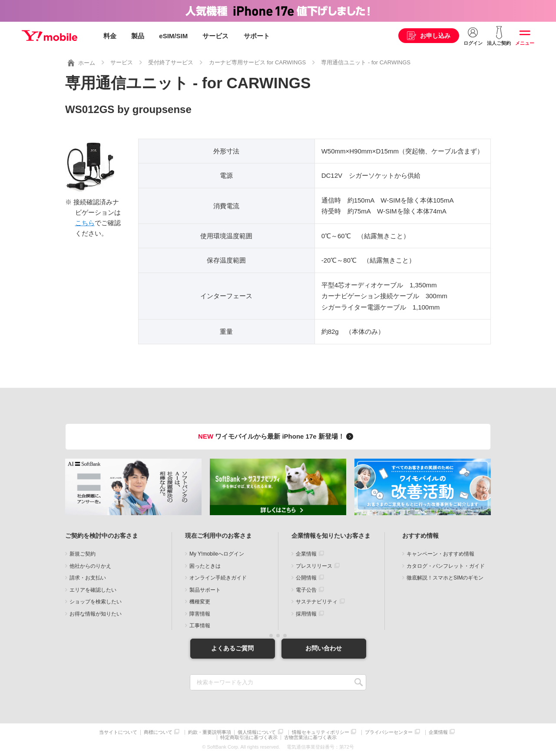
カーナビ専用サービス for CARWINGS (258, 62)
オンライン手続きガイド (218, 578)
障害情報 (200, 614)
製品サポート (205, 590)
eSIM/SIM (173, 36)
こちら (85, 223)
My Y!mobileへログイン (217, 554)
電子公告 (306, 590)
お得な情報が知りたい (96, 614)
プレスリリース (314, 566)
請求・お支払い (88, 578)
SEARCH (359, 682)
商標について (158, 732)
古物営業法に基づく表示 (310, 738)
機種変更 (200, 602)
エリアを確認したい (93, 590)
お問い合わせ (324, 648)
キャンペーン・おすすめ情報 (440, 554)
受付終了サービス (171, 62)
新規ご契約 (83, 554)
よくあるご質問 (232, 648)
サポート (257, 36)
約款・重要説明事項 (210, 732)
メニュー (525, 43)
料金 (110, 36)
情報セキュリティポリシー (321, 732)
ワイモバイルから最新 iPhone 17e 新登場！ (277, 436)
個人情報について (257, 732)
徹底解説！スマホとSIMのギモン (445, 578)
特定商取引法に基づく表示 (249, 738)
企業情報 (306, 554)
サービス (215, 36)
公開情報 (306, 578)
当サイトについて (118, 732)
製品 (138, 36)
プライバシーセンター (389, 732)
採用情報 (306, 614)
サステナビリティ (317, 602)
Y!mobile (50, 36)
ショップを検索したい (96, 602)
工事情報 (200, 626)
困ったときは (205, 566)
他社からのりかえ (90, 566)
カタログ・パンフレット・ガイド (446, 566)
